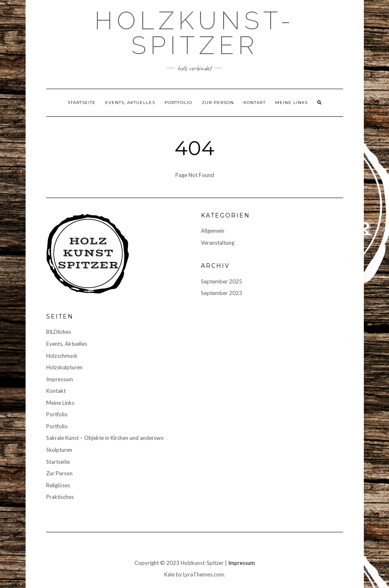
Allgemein (213, 231)
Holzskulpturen (64, 367)
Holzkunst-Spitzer (195, 33)
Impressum (60, 379)
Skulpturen (59, 450)
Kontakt (255, 103)
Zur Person (218, 103)
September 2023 (222, 293)
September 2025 (222, 281)
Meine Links (291, 103)
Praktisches (60, 497)
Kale (169, 574)
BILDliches (59, 332)
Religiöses (58, 485)
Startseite (82, 103)
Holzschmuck (62, 356)
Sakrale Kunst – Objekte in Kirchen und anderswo (105, 438)
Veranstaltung (218, 243)
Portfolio (178, 103)
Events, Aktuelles (130, 103)
